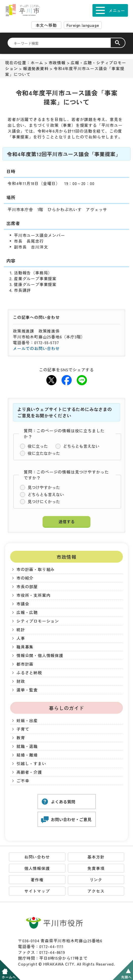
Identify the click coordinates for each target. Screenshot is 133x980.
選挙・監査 (27, 690)
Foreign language (83, 25)
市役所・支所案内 (33, 595)
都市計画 (25, 664)
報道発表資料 (36, 68)
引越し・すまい (31, 763)
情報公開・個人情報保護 (40, 655)
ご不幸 (23, 781)
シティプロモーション (38, 621)
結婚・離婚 (27, 755)
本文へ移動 (46, 25)
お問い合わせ (37, 857)
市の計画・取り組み (36, 569)
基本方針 (96, 857)
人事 (21, 638)
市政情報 (57, 63)
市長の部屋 (27, 587)
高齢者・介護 (29, 772)
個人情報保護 (37, 868)
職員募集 (25, 647)
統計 (21, 630)
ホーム (37, 63)
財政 (21, 681)
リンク (96, 880)
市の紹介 (25, 578)
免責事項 (96, 868)
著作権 (37, 880)
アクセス (96, 891)
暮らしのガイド (66, 708)
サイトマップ (37, 891)
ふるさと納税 (29, 673)
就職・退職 (27, 746)
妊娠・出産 (27, 720)
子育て (23, 729)
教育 (21, 738)
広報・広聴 (27, 612)
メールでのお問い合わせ (36, 348)
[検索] (62, 43)
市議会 (23, 604)
